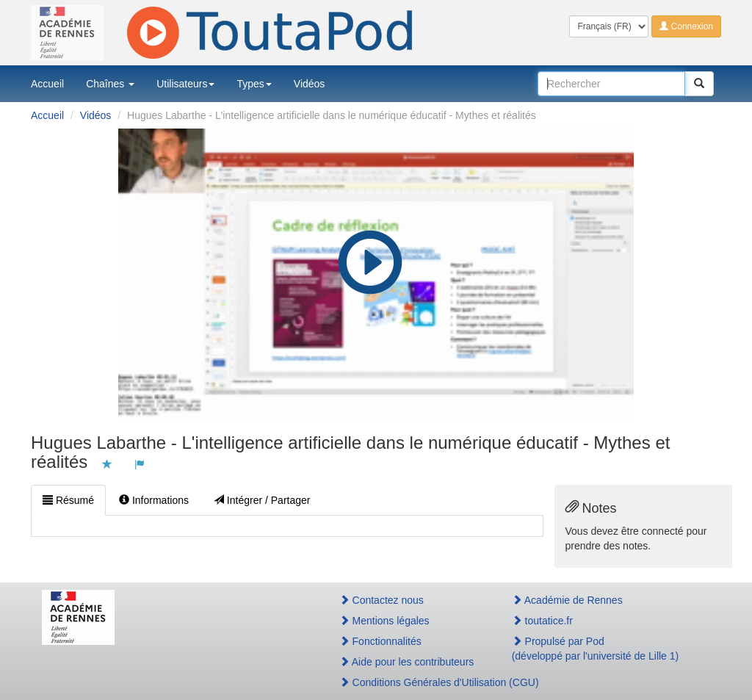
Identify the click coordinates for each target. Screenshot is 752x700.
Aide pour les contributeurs (407, 662)
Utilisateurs (185, 84)
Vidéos (310, 84)
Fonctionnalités (380, 641)
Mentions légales (384, 621)
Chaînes (110, 84)
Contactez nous (382, 600)
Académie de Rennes (567, 600)
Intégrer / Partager (262, 500)
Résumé (68, 500)
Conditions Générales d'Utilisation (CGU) (410, 682)
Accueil (47, 84)
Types (254, 84)
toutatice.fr (542, 621)
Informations (154, 500)
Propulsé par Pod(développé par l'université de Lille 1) (596, 649)
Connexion (686, 26)
